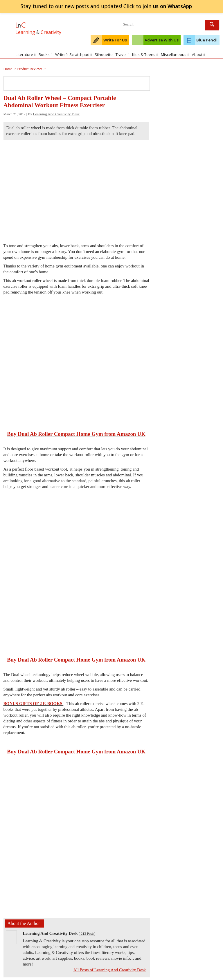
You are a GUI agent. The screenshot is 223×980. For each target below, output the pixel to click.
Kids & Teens (145, 54)
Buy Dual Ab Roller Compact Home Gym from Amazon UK (76, 434)
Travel (122, 54)
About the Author (24, 923)
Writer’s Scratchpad (74, 54)
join (172, 6)
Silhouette (104, 54)
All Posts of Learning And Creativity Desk (109, 970)
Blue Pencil (207, 40)
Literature (26, 54)
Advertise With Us (162, 40)
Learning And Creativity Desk (56, 114)
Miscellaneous (175, 54)
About (198, 54)
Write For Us (115, 40)
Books (45, 54)
